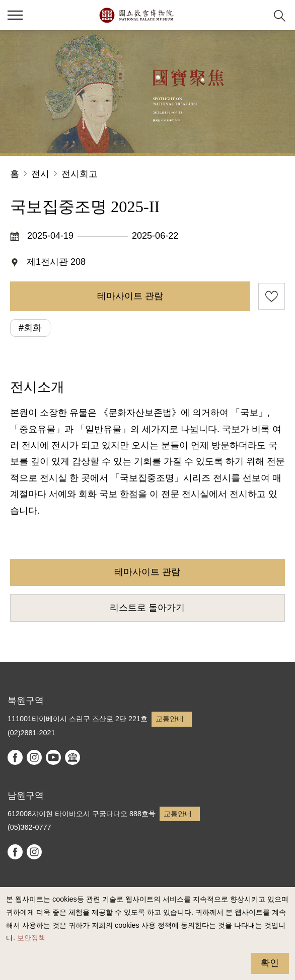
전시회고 (80, 174)
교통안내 (170, 719)
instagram (34, 757)
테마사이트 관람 (130, 296)
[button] (255, 15)
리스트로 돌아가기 (147, 608)
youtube (53, 757)
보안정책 (31, 938)
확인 (270, 963)
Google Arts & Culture (72, 757)
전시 (40, 174)
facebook (15, 757)
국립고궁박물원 (136, 15)
